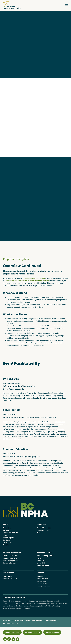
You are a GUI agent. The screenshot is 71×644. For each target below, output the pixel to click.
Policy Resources (43, 530)
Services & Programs (12, 552)
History (6, 535)
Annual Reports (9, 538)
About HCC (41, 563)
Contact (40, 573)
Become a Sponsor (10, 579)
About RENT (41, 561)
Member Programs (10, 558)
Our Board (7, 542)
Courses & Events (44, 552)
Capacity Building (10, 563)
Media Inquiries (52, 582)
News (39, 533)
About (6, 524)
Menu (65, 5)
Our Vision (7, 528)
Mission (6, 530)
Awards (6, 545)
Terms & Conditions (10, 623)
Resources (41, 524)
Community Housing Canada (34, 278)
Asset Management (10, 561)
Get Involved (8, 573)
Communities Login (12, 632)
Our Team (7, 540)
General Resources (44, 528)
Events (39, 558)
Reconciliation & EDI (10, 533)
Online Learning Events (45, 556)
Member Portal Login (32, 632)
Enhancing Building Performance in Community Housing (27, 281)
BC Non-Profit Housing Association (12, 5)
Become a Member (52, 632)
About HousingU (43, 566)
